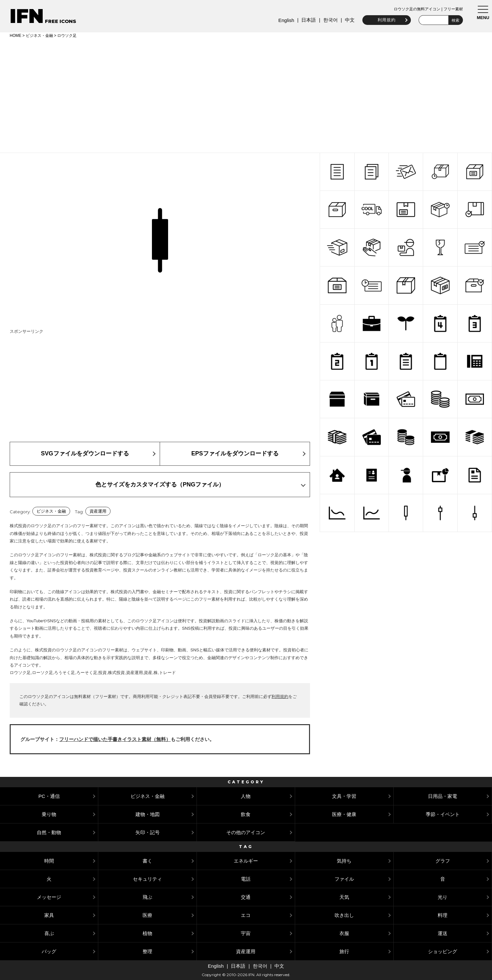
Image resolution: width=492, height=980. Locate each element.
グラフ (443, 861)
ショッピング (443, 951)
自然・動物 (49, 832)
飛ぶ (147, 897)
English (284, 20)
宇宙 (246, 933)
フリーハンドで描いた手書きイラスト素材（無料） (115, 739)
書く (147, 861)
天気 (344, 897)
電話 (246, 879)
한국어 (328, 20)
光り (443, 897)
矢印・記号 (148, 832)
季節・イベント (443, 814)
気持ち (344, 861)
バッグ (49, 951)
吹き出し (344, 915)
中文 (347, 20)
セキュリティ (147, 879)
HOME (16, 36)
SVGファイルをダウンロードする (85, 453)
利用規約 (384, 20)
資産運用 (98, 511)
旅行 (344, 951)
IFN (27, 16)
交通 (246, 897)
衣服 (344, 933)
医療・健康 (344, 814)
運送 (443, 933)
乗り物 (49, 814)
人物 (246, 796)
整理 (147, 951)
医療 (147, 915)
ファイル (344, 879)
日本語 (306, 20)
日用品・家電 (443, 796)
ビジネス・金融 (39, 36)
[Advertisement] (246, 94)
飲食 (246, 814)
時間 (49, 861)
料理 (443, 915)
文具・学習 (344, 796)
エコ (246, 915)
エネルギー (246, 861)
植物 (147, 933)
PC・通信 (49, 796)
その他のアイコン (246, 832)
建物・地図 (148, 814)
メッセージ (49, 897)
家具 (49, 915)
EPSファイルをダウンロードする (235, 453)
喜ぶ (49, 933)
